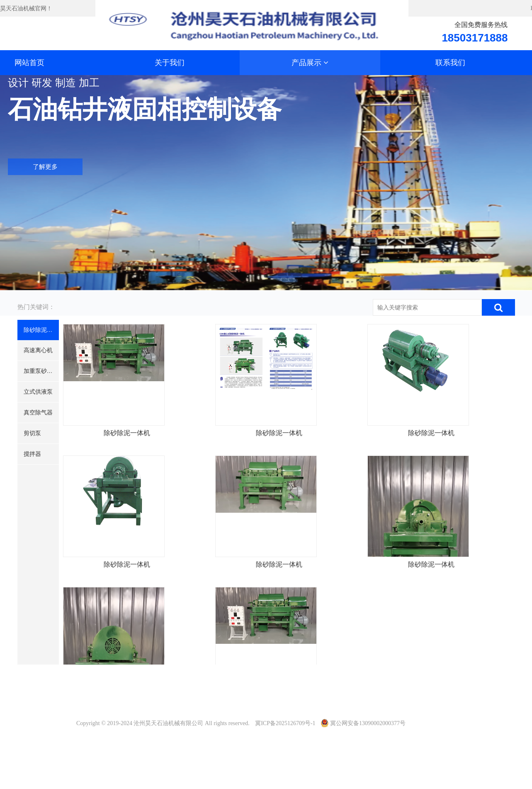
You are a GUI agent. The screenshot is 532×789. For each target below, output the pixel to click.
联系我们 (450, 63)
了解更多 (45, 167)
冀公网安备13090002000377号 (363, 723)
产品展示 (310, 63)
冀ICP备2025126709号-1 (285, 723)
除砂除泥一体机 (134, 476)
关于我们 (170, 63)
